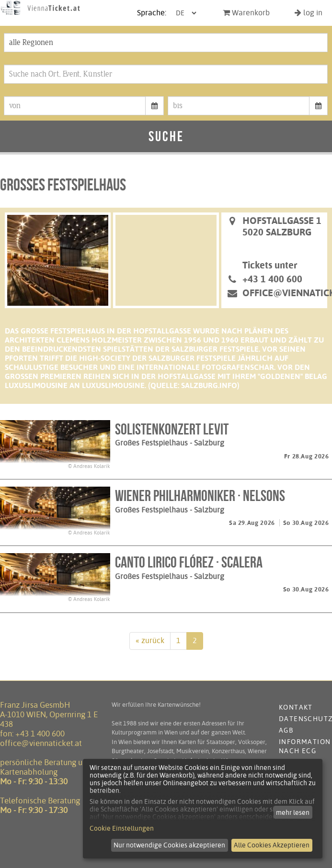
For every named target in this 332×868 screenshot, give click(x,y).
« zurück (150, 640)
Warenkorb (246, 13)
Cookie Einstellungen (122, 828)
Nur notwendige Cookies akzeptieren (169, 845)
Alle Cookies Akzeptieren (272, 845)
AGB (286, 730)
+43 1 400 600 (40, 734)
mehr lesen (293, 812)
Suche (166, 136)
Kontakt (296, 707)
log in (309, 13)
